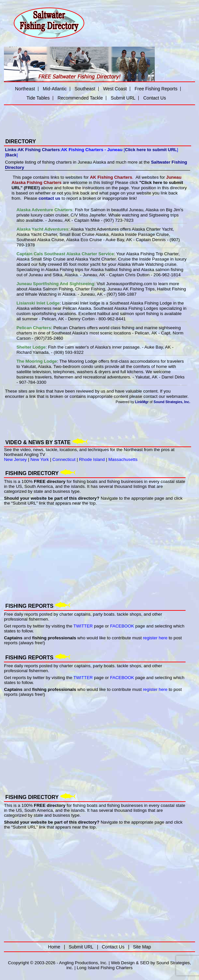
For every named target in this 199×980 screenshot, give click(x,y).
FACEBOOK (122, 626)
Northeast (25, 89)
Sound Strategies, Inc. (172, 402)
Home (54, 947)
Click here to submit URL (151, 150)
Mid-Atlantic (55, 89)
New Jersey (15, 459)
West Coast (115, 89)
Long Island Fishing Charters (105, 968)
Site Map (142, 947)
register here (155, 638)
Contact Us (155, 98)
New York (40, 459)
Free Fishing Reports (156, 89)
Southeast (85, 89)
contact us (49, 198)
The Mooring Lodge (37, 361)
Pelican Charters (34, 328)
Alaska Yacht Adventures (42, 229)
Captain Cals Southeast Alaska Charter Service (65, 254)
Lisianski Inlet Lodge (38, 303)
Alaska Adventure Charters (44, 210)
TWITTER (83, 626)
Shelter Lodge (31, 347)
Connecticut (64, 459)
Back (11, 155)
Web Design (123, 963)
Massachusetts (123, 459)
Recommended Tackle (80, 98)
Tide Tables (38, 98)
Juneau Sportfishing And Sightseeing (55, 284)
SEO (145, 963)
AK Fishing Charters (39, 150)
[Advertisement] (81, 117)
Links (11, 150)
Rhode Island (92, 459)
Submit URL (123, 98)
